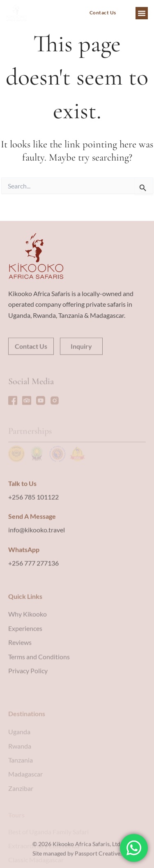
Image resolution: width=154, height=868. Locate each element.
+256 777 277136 (33, 594)
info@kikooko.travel (37, 561)
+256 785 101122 (33, 527)
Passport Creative (98, 860)
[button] (142, 13)
